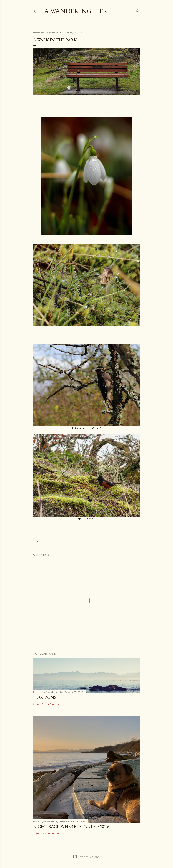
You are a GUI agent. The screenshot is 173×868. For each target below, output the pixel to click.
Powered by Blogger (86, 857)
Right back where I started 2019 (71, 826)
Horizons (45, 697)
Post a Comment (51, 704)
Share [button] (36, 541)
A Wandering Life (75, 11)
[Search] (138, 10)
